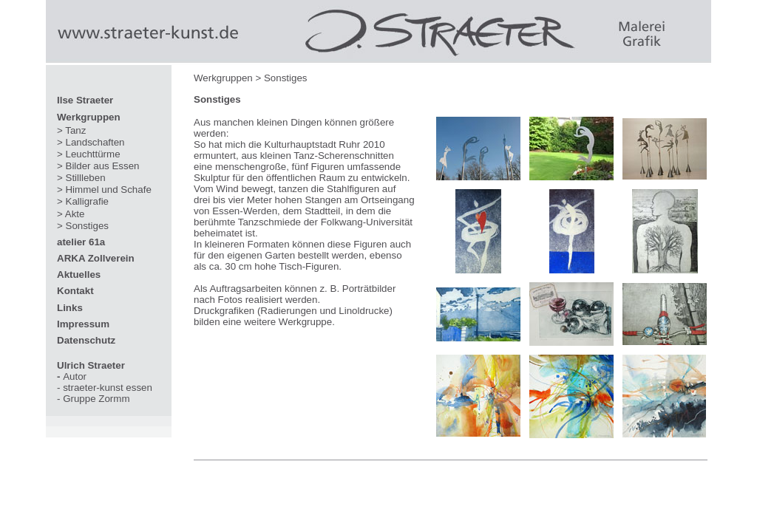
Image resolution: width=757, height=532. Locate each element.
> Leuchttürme (89, 154)
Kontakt (75, 291)
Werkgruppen (89, 117)
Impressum (83, 324)
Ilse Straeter (85, 100)
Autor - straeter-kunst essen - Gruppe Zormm (105, 382)
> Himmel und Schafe (104, 190)
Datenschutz (86, 340)
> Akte (71, 214)
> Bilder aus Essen (98, 166)
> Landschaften (91, 142)
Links (70, 308)
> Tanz (71, 130)
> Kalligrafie (83, 201)
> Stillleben (81, 178)
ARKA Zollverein (96, 258)
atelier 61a (81, 242)
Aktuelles (79, 274)
